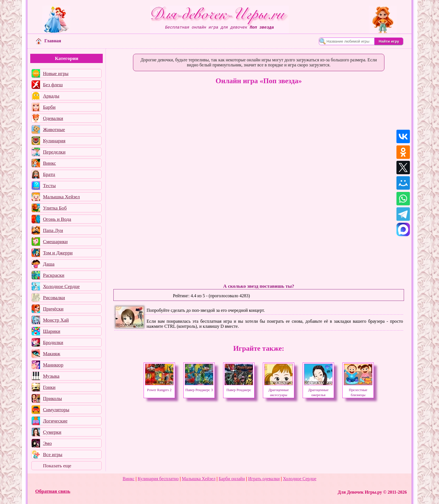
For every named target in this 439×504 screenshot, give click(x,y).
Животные (54, 129)
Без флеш (53, 85)
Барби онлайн (232, 479)
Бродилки (53, 342)
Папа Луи (53, 230)
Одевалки (53, 118)
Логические (55, 421)
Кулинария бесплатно (158, 479)
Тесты (49, 185)
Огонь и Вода (57, 219)
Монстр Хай (56, 320)
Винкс (49, 163)
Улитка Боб (55, 208)
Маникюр (53, 365)
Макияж (52, 354)
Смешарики (55, 241)
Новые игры (56, 73)
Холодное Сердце (61, 286)
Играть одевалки (264, 479)
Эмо (47, 443)
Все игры (52, 454)
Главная (48, 41)
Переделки (54, 152)
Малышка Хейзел (61, 197)
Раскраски (53, 275)
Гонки (49, 387)
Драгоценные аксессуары (279, 390)
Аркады (51, 96)
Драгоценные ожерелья (318, 390)
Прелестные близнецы (358, 390)
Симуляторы (56, 410)
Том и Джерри (58, 253)
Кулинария (54, 141)
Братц (49, 174)
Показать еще (57, 466)
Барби (49, 107)
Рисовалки (54, 298)
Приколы (52, 398)
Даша (49, 264)
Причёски (53, 309)
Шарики (52, 331)
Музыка (51, 376)
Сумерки (52, 432)
